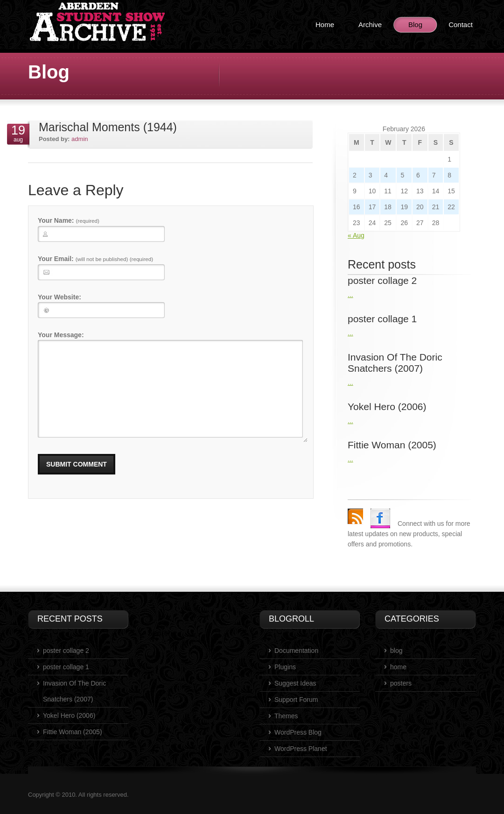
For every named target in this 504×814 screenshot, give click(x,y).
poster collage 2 (66, 651)
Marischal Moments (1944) (108, 127)
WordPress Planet (301, 749)
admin (80, 139)
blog (396, 651)
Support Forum (296, 700)
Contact (461, 25)
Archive (370, 25)
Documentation (296, 651)
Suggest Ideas (295, 683)
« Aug (356, 235)
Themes (286, 716)
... (350, 295)
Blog (415, 25)
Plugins (285, 667)
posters (401, 683)
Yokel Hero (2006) (69, 715)
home (398, 667)
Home (325, 25)
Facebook (380, 518)
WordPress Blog (298, 732)
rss (355, 516)
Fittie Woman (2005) (73, 732)
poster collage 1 (66, 667)
